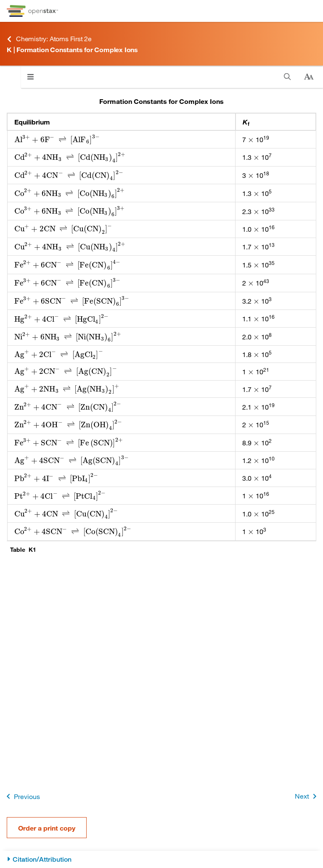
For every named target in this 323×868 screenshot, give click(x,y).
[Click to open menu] (30, 77)
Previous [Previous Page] (22, 796)
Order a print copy (47, 828)
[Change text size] (309, 77)
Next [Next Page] (307, 796)
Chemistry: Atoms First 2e (49, 39)
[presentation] (57, 139)
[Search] (287, 77)
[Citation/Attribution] (161, 859)
